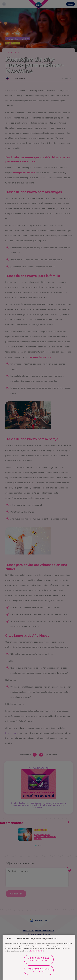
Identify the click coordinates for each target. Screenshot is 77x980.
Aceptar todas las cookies (39, 959)
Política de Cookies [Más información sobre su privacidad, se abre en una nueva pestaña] (37, 951)
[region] (39, 957)
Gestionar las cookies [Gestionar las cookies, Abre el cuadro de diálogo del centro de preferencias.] (39, 970)
